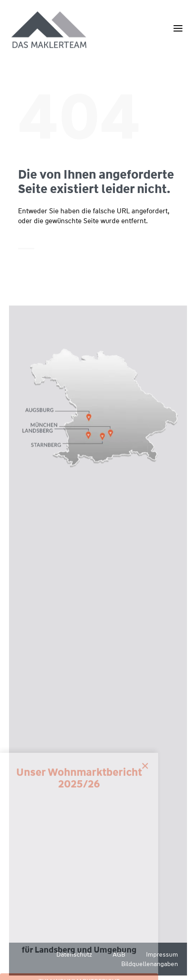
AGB (119, 954)
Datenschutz (74, 954)
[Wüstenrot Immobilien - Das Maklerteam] (50, 30)
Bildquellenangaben (150, 964)
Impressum (162, 954)
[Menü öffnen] (178, 28)
